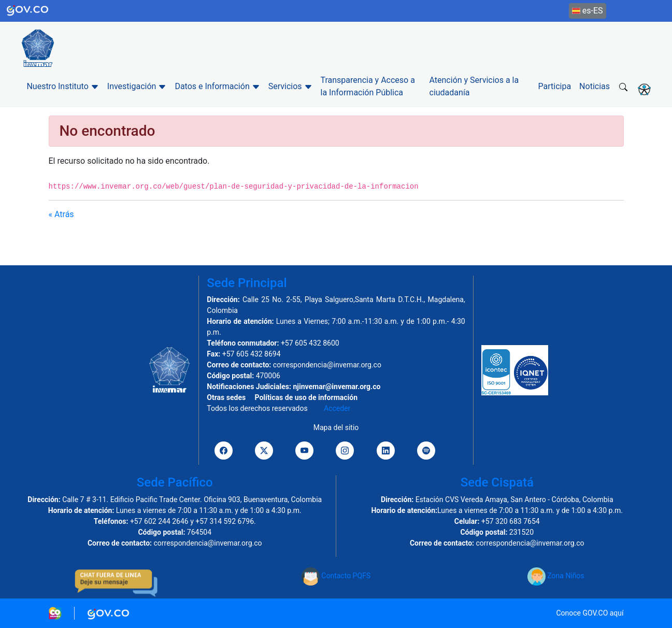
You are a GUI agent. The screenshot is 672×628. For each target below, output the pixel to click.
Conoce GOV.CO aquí (590, 613)
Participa (555, 86)
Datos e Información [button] (217, 86)
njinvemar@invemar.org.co (337, 387)
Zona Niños (556, 576)
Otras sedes (226, 397)
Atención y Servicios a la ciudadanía (474, 86)
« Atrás (61, 214)
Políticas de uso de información (306, 397)
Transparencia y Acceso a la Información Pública (368, 86)
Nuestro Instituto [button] (62, 86)
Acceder (337, 408)
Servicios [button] (290, 86)
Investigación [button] (137, 86)
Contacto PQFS (336, 576)
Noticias (595, 86)
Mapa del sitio (336, 427)
